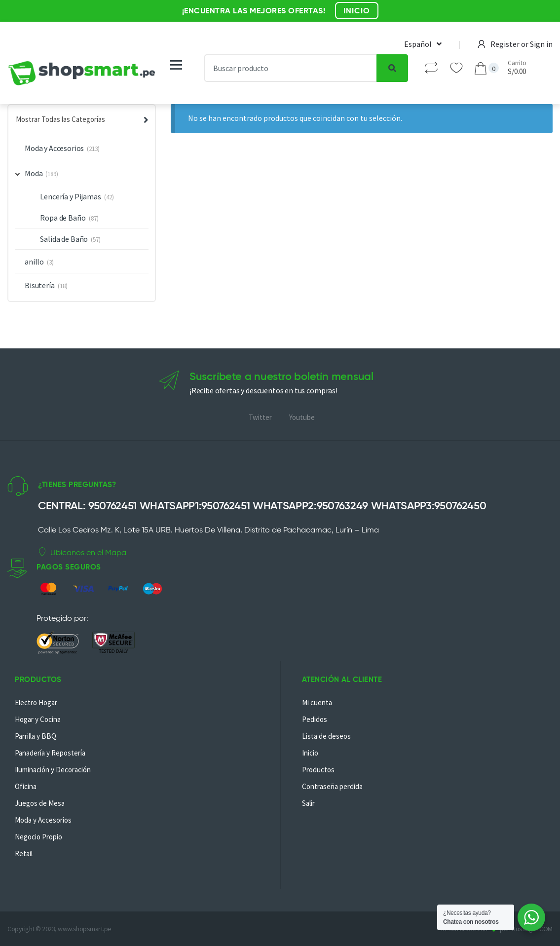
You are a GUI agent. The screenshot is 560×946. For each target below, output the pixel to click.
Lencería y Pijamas (70, 196)
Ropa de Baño (63, 218)
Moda (29, 173)
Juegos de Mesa (40, 803)
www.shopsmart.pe (84, 929)
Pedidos (315, 719)
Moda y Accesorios (54, 148)
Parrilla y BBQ (36, 736)
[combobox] (291, 68)
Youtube (302, 417)
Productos (318, 770)
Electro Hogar (36, 702)
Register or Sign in (515, 44)
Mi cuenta (317, 702)
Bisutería (40, 285)
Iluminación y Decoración (53, 770)
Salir (308, 803)
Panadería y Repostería (50, 753)
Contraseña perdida (332, 786)
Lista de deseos (326, 736)
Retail (24, 853)
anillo (34, 262)
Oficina (26, 786)
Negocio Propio (38, 837)
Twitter (260, 417)
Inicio (310, 753)
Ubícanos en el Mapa (82, 552)
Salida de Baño (64, 239)
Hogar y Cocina (38, 719)
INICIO (357, 11)
